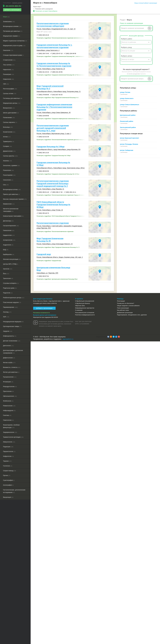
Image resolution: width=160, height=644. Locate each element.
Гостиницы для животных (13, 98)
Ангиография (8, 485)
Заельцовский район (128, 127)
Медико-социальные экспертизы (15, 41)
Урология (8, 269)
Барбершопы (9, 254)
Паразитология (9, 451)
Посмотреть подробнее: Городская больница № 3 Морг (54, 156)
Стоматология (9, 60)
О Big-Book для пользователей (85, 301)
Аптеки (7, 137)
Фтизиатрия (8, 382)
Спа (6, 185)
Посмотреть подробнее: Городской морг (49, 261)
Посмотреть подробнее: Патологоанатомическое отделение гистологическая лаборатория (62, 38)
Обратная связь (80, 306)
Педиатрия (8, 447)
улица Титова (125, 92)
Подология (8, 293)
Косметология (9, 132)
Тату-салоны (9, 65)
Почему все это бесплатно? (126, 303)
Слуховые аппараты (11, 283)
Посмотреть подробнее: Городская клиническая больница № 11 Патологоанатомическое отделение (62, 75)
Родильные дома (10, 288)
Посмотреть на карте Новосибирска (46, 11)
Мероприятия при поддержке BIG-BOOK (46, 317)
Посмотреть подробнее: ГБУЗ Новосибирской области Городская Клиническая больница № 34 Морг (62, 216)
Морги (6, 17)
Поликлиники (9, 118)
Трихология (8, 278)
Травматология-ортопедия (13, 437)
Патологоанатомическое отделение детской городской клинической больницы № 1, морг (53, 128)
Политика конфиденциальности (85, 315)
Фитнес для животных (11, 372)
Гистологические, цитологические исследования (14, 491)
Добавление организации (125, 313)
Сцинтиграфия (9, 480)
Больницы (8, 127)
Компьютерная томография (13, 216)
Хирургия (8, 331)
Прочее (7, 475)
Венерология (9, 108)
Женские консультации (12, 259)
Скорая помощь (9, 471)
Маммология (9, 204)
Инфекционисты (10, 336)
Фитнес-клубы (9, 363)
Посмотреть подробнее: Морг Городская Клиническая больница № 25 (58, 247)
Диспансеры (8, 221)
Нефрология (8, 456)
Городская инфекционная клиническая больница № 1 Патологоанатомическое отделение (54, 107)
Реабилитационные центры (14, 298)
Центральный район (128, 115)
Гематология (8, 420)
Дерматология (9, 151)
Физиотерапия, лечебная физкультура (11, 426)
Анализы (7, 161)
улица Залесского (127, 98)
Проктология (8, 391)
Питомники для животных (13, 31)
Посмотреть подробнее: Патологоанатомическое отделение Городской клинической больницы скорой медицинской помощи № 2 (62, 195)
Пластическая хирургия (12, 302)
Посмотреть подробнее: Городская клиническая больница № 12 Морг (58, 174)
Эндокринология (10, 432)
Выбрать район (127, 39)
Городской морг (44, 254)
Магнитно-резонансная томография (11, 210)
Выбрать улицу (126, 47)
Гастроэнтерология (11, 226)
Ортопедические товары (12, 326)
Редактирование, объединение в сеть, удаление (132, 315)
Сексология (8, 180)
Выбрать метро (127, 56)
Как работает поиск (123, 310)
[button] (108, 337)
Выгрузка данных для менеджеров (45, 315)
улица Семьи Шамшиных (129, 104)
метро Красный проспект (129, 138)
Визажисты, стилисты (12, 367)
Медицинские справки (12, 36)
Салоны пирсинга (10, 122)
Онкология (8, 50)
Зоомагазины (9, 22)
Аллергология (9, 240)
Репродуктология (10, 387)
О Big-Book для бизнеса (82, 303)
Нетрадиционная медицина (13, 322)
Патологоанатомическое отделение (53, 223)
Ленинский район (127, 121)
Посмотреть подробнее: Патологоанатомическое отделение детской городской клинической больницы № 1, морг (62, 140)
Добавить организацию (12, 10)
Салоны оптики (10, 94)
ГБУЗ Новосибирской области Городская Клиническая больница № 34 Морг (53, 205)
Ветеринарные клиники (12, 26)
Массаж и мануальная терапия (15, 199)
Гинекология (9, 230)
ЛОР (6, 317)
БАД (6, 250)
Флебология (8, 401)
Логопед (7, 312)
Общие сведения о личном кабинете (128, 306)
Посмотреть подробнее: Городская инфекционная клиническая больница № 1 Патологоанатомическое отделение (62, 119)
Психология (8, 170)
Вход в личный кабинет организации (146, 3)
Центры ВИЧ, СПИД (11, 264)
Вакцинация (8, 497)
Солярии (7, 146)
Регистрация (121, 301)
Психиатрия (8, 74)
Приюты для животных (11, 194)
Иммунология (9, 442)
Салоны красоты (10, 156)
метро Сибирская (127, 150)
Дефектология (9, 358)
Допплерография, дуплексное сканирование (13, 352)
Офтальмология (10, 396)
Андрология (8, 245)
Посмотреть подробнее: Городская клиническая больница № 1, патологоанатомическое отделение (62, 56)
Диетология (8, 346)
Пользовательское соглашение (85, 313)
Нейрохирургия (9, 411)
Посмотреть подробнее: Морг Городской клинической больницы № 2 (58, 98)
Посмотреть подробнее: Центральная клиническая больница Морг (57, 279)
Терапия (7, 461)
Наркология (8, 70)
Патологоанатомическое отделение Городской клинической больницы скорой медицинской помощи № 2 (53, 184)
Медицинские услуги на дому (14, 46)
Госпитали (8, 466)
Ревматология (9, 406)
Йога (6, 274)
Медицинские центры (12, 103)
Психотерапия (9, 175)
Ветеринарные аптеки (12, 189)
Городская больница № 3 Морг (51, 147)
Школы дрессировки (11, 113)
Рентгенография (10, 89)
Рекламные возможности (41, 313)
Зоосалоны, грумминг (11, 165)
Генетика (7, 415)
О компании (79, 310)
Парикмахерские (10, 307)
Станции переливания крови (13, 55)
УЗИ (6, 84)
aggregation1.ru (68, 339)
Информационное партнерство (85, 308)
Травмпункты (9, 142)
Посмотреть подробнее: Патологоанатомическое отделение (55, 231)
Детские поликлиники (12, 341)
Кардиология (9, 235)
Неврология (9, 79)
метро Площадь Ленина (129, 144)
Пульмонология (10, 377)
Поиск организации (123, 308)
